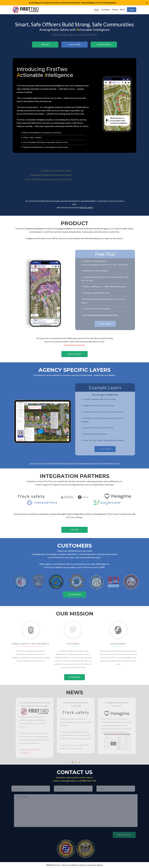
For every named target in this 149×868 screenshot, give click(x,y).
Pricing (115, 10)
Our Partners (104, 44)
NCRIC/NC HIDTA (86, 207)
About (122, 10)
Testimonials (75, 594)
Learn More (74, 677)
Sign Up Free (75, 44)
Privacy (82, 865)
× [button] (147, 3)
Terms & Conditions (70, 865)
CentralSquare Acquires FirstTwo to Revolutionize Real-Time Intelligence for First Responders (73, 3)
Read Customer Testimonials (74, 345)
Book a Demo (75, 354)
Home (97, 10)
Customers (106, 10)
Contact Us (91, 865)
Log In (132, 10)
